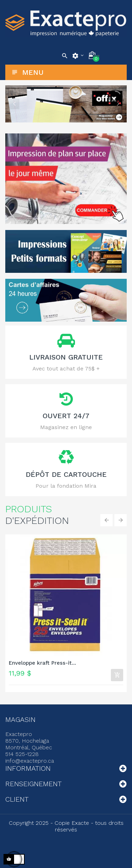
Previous (14, 104)
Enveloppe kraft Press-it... (42, 663)
